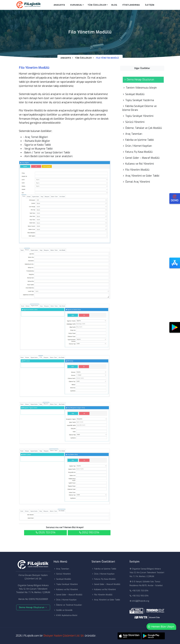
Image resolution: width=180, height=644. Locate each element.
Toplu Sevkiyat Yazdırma (138, 100)
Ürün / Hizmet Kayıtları (137, 146)
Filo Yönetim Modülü (136, 170)
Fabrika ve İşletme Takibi (138, 140)
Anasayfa (59, 5)
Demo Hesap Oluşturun (139, 80)
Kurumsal (76, 5)
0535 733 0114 (45, 533)
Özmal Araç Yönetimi (136, 182)
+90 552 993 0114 (139, 596)
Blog (114, 5)
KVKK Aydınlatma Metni (65, 615)
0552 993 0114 (89, 533)
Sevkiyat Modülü (133, 94)
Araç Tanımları (132, 134)
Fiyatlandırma (131, 5)
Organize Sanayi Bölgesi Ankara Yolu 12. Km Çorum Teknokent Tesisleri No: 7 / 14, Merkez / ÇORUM (147, 573)
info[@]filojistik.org (139, 601)
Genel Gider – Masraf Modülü (141, 158)
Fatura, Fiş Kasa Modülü (137, 152)
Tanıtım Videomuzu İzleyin (140, 88)
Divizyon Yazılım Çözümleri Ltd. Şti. (64, 636)
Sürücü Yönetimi (133, 122)
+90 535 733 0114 (139, 591)
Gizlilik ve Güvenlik (63, 610)
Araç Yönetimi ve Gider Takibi (141, 176)
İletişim (150, 5)
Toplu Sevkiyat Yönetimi (138, 116)
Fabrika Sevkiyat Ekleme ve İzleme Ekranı (139, 108)
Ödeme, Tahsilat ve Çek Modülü (142, 128)
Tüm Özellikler (97, 5)
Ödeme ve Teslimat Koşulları (68, 605)
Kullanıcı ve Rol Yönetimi (138, 164)
